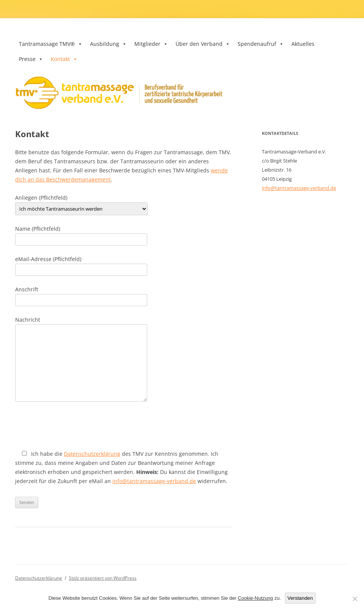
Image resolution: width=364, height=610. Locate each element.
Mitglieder (151, 44)
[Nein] (355, 599)
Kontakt (64, 59)
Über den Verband (203, 44)
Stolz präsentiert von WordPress (103, 578)
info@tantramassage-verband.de (154, 481)
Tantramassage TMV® (51, 44)
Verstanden (300, 598)
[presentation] (73, 425)
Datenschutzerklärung (92, 454)
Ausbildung (108, 44)
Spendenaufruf (261, 44)
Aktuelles (303, 44)
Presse (31, 59)
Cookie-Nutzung (255, 598)
